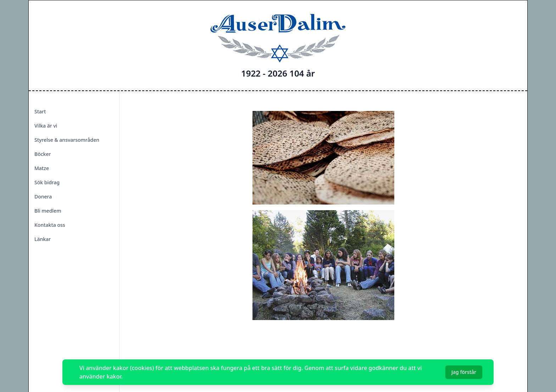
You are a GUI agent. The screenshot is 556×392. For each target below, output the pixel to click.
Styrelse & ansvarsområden (67, 140)
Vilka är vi (46, 126)
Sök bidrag (47, 182)
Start (40, 111)
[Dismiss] (488, 372)
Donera (43, 197)
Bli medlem (48, 211)
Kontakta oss (50, 225)
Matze (42, 168)
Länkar (43, 239)
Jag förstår (464, 372)
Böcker (43, 154)
